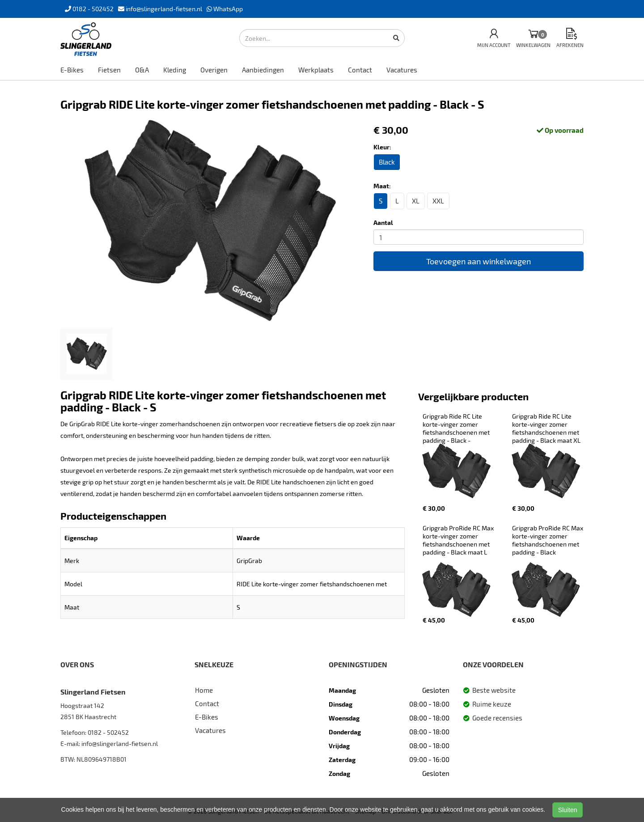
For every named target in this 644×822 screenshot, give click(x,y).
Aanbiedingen (263, 70)
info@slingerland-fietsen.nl (120, 744)
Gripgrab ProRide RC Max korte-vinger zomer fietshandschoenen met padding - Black (548, 540)
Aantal (383, 222)
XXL (438, 201)
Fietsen (109, 70)
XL (416, 201)
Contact (360, 70)
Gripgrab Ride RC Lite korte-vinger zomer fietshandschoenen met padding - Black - (457, 428)
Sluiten (568, 810)
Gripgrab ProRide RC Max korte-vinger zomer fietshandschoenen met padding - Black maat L (459, 540)
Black (387, 162)
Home (204, 690)
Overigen (214, 70)
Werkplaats (316, 70)
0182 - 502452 (108, 732)
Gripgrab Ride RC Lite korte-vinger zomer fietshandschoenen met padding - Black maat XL (546, 428)
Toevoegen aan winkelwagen (479, 261)
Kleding (175, 70)
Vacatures (402, 70)
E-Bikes (72, 70)
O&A (142, 70)
